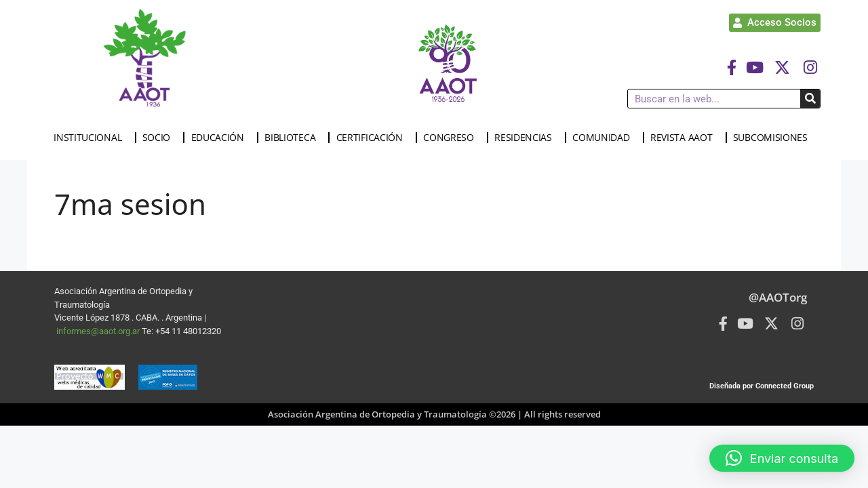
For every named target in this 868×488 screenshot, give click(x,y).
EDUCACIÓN (221, 138)
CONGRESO (452, 138)
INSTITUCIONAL (91, 138)
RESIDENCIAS (527, 138)
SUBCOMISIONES (774, 138)
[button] (782, 458)
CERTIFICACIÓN (373, 138)
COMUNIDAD (604, 138)
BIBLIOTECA (293, 138)
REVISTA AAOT (685, 138)
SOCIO (160, 138)
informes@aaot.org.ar (99, 331)
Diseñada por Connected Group (762, 386)
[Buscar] (810, 99)
